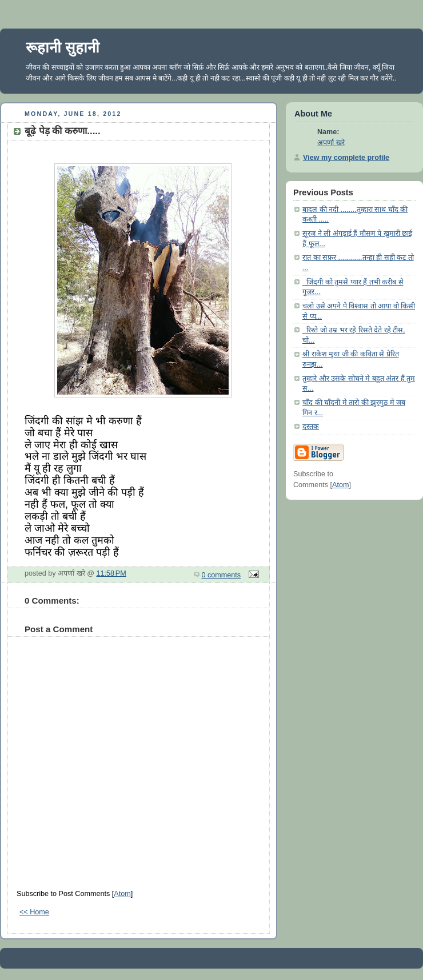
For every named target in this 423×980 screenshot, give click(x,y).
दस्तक (311, 427)
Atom (122, 894)
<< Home (34, 912)
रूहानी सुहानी (63, 47)
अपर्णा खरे (331, 143)
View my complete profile (346, 158)
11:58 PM (111, 573)
